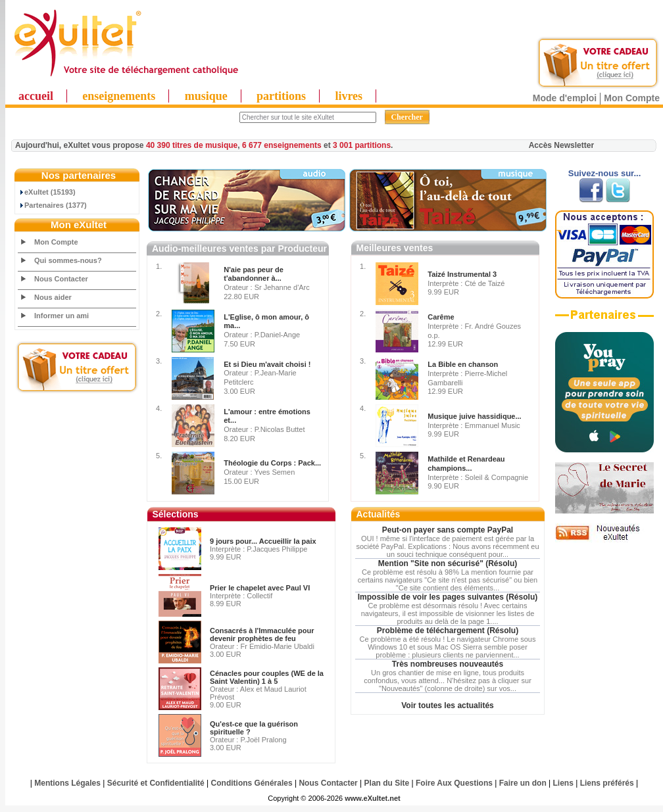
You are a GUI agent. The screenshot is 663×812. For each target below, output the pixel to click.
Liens (563, 783)
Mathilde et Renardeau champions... (466, 464)
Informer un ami (61, 316)
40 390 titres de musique (192, 145)
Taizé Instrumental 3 (462, 274)
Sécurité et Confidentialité (156, 783)
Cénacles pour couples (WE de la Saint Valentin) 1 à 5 (267, 677)
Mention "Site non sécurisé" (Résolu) (448, 563)
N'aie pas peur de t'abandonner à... (254, 274)
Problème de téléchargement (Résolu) (448, 631)
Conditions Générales (252, 783)
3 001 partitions (362, 145)
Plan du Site (387, 783)
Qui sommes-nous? (68, 260)
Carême (441, 317)
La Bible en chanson (463, 364)
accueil (36, 96)
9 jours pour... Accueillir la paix (263, 541)
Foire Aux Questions (454, 783)
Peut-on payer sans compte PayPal (448, 530)
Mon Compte (632, 98)
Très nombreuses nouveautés (448, 664)
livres (349, 96)
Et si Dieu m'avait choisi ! (267, 364)
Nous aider (53, 297)
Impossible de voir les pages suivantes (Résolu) (448, 597)
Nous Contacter (61, 279)
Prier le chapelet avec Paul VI (260, 588)
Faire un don (523, 783)
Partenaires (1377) (53, 205)
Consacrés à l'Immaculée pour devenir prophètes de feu (262, 634)
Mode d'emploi (565, 98)
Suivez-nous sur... (605, 173)
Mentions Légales (67, 783)
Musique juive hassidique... (474, 416)
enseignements (119, 96)
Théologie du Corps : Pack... (272, 463)
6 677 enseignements (282, 145)
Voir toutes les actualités (448, 705)
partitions (281, 96)
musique (206, 96)
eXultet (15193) (47, 192)
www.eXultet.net (373, 798)
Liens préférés (607, 783)
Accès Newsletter (561, 145)
